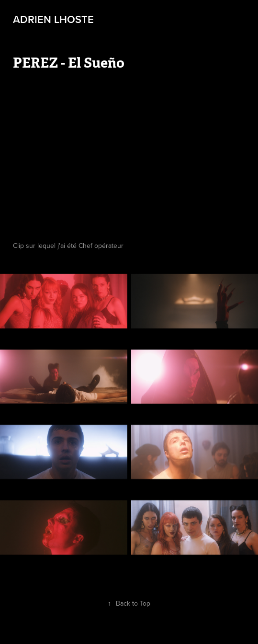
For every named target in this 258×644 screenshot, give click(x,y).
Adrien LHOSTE (53, 19)
